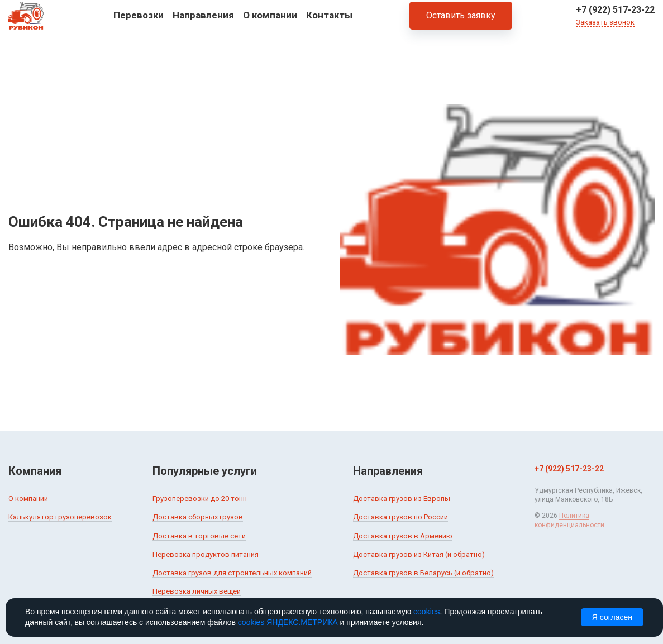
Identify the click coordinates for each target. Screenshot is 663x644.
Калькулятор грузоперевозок (60, 517)
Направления (203, 22)
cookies (426, 612)
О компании (270, 22)
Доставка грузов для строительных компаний (232, 573)
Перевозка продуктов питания (206, 554)
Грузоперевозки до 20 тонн (200, 498)
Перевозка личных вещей (197, 591)
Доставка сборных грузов (198, 517)
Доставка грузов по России (400, 517)
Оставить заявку (461, 22)
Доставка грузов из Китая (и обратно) (419, 554)
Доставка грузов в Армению (403, 536)
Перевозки (139, 22)
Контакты (329, 22)
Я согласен (612, 617)
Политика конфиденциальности (569, 520)
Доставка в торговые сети (199, 536)
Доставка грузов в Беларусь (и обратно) (423, 573)
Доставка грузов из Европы (402, 498)
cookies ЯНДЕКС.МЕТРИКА (288, 622)
